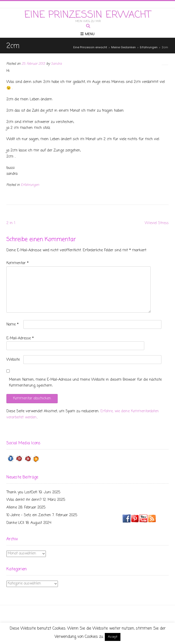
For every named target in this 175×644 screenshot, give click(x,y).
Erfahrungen (30, 185)
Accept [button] (113, 637)
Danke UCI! (15, 523)
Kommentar (18, 263)
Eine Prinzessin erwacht (88, 15)
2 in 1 (11, 223)
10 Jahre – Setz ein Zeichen (29, 515)
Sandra (56, 64)
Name (13, 325)
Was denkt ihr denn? (24, 500)
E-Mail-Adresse (20, 338)
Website (13, 360)
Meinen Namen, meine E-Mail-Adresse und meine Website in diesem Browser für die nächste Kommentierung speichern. (85, 383)
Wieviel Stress (157, 223)
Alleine (12, 508)
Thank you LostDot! (22, 492)
